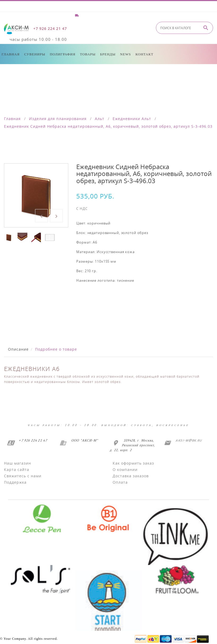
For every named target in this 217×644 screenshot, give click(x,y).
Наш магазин (18, 463)
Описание (18, 349)
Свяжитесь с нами (23, 476)
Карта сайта (17, 469)
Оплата (120, 482)
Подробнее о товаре (56, 349)
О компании (125, 469)
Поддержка (15, 482)
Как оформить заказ (133, 463)
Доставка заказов (131, 476)
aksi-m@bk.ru (188, 440)
